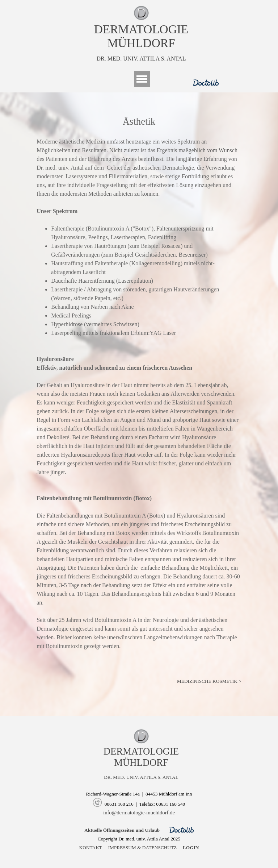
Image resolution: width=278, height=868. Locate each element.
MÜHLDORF (141, 43)
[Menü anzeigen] (142, 79)
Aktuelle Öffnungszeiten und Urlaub (122, 830)
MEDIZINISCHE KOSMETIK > (209, 681)
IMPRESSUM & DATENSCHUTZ (143, 848)
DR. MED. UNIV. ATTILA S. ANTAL (141, 59)
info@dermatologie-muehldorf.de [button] (139, 813)
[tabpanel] (141, 34)
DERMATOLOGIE (141, 29)
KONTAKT (91, 848)
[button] (97, 803)
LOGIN (191, 848)
